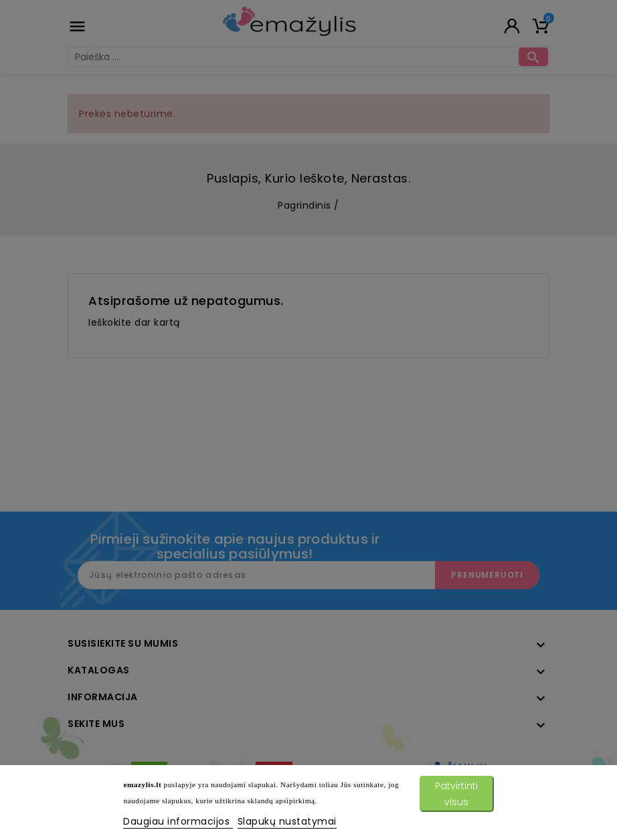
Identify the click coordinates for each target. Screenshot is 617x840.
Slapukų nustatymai (287, 821)
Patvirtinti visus (456, 794)
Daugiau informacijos (178, 821)
